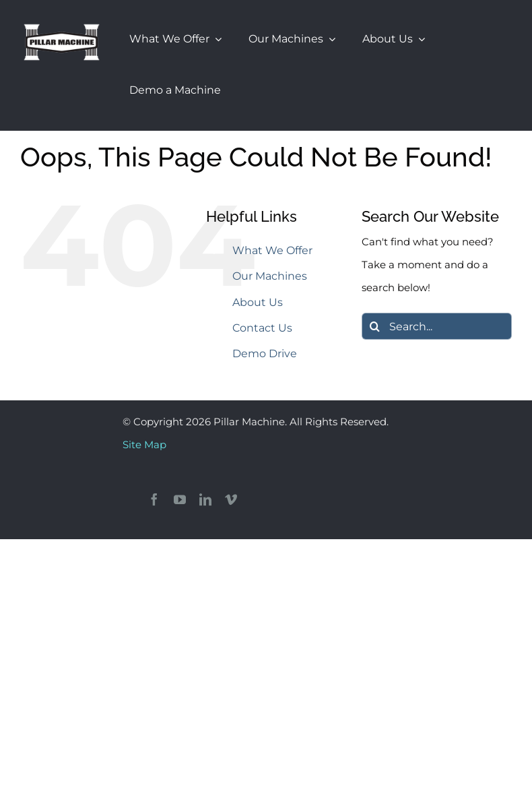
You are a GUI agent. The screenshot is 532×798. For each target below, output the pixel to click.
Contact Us (262, 328)
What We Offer (272, 250)
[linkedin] (205, 499)
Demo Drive (265, 354)
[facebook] (154, 499)
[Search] (375, 326)
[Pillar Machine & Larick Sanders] (62, 25)
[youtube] (180, 499)
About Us (258, 302)
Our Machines (270, 276)
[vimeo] (231, 499)
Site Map (144, 444)
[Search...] (437, 326)
